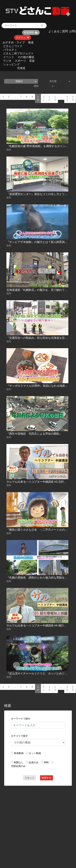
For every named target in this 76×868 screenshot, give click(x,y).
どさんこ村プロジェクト (18, 53)
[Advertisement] (33, 822)
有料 (46, 762)
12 (49, 98)
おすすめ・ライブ (14, 42)
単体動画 (19, 753)
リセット (29, 778)
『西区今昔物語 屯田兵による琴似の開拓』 (34, 434)
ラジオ (7, 61)
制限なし (19, 762)
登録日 (26, 81)
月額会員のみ (18, 766)
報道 (31, 42)
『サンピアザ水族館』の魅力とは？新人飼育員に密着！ (41, 242)
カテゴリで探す (19, 736)
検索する (47, 778)
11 (44, 98)
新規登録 (31, 32)
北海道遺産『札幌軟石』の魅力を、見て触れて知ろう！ (41, 290)
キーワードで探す (21, 719)
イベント (9, 57)
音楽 (32, 61)
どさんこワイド (13, 46)
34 (67, 98)
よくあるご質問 (58, 31)
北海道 (21, 68)
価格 (43, 86)
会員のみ (34, 762)
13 (55, 98)
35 (73, 98)
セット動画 (35, 753)
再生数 (60, 81)
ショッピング (11, 64)
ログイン (23, 37)
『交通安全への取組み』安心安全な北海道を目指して (40, 338)
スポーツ (20, 61)
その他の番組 (26, 57)
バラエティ (10, 50)
